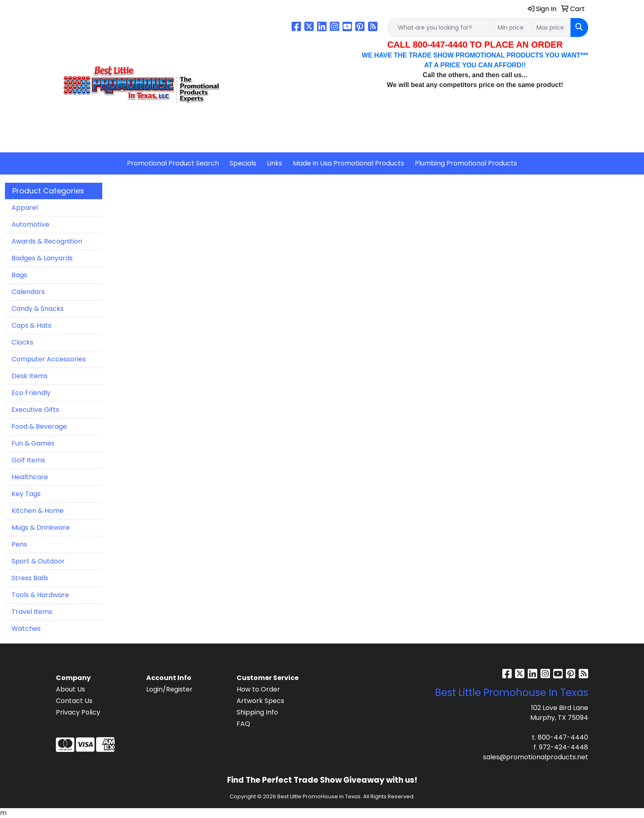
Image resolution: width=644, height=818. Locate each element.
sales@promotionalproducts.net (536, 757)
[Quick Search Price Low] (513, 28)
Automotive (30, 224)
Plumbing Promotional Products (466, 163)
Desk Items (30, 376)
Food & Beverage (39, 426)
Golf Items (28, 460)
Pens (19, 544)
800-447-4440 (563, 737)
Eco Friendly (31, 393)
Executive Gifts (35, 410)
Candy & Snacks (38, 309)
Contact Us (74, 701)
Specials (243, 163)
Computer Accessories (49, 359)
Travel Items (32, 612)
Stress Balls (30, 578)
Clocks (22, 342)
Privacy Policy (78, 712)
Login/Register (169, 689)
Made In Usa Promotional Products (348, 163)
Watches (26, 628)
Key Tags (26, 494)
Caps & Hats (31, 325)
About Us (70, 689)
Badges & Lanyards (42, 258)
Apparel (25, 208)
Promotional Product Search (173, 163)
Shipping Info (257, 712)
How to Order (258, 689)
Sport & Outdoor (38, 561)
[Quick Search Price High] (551, 28)
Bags (19, 275)
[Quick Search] (440, 28)
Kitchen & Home (38, 511)
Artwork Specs (260, 701)
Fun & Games (33, 443)
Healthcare (30, 477)
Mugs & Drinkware (41, 527)
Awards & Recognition (47, 241)
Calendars (28, 292)
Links (275, 163)
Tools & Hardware (40, 595)
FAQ (243, 724)
